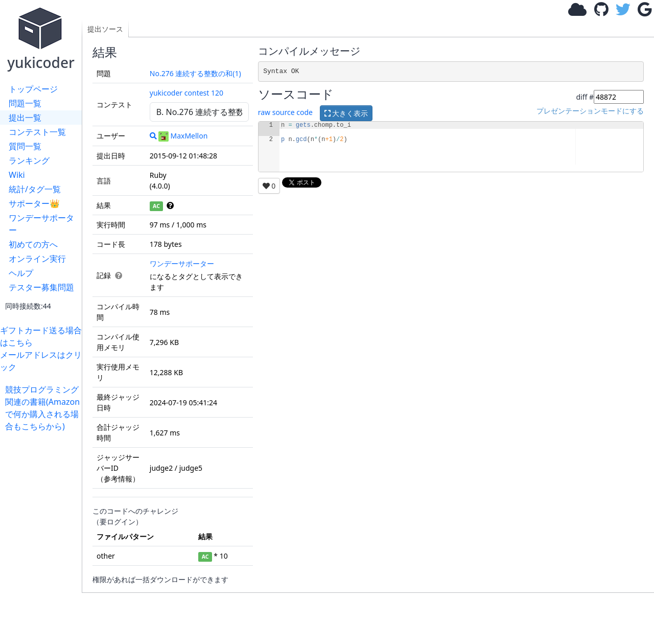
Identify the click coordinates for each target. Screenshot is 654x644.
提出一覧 (25, 118)
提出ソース (105, 29)
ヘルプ (21, 273)
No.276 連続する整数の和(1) (195, 73)
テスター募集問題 (41, 287)
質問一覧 (25, 146)
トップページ (33, 89)
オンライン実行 (37, 259)
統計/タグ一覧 (35, 189)
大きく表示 (346, 113)
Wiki (17, 175)
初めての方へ (33, 244)
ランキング (29, 160)
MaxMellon (183, 136)
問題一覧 (25, 103)
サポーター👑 (34, 203)
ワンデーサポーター (41, 224)
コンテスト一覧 (37, 132)
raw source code (285, 113)
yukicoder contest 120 (186, 93)
